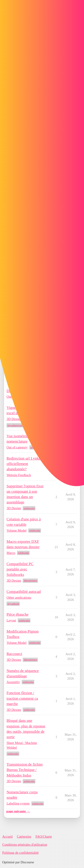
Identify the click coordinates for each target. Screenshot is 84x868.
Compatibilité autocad (24, 592)
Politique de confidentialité (20, 853)
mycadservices (15, 425)
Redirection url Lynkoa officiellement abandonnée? (24, 464)
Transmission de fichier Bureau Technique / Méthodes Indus (25, 770)
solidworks (29, 508)
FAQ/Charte (44, 836)
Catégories (24, 836)
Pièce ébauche (17, 614)
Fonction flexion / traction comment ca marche (22, 698)
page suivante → (18, 811)
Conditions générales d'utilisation (25, 845)
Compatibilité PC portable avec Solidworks (20, 569)
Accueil (8, 836)
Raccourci (14, 654)
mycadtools (13, 604)
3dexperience (30, 580)
